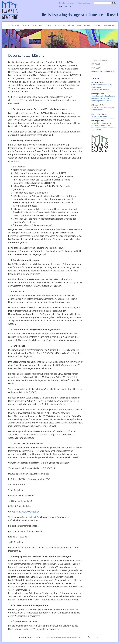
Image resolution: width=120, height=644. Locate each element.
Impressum (71, 3)
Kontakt (62, 3)
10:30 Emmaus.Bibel (99, 116)
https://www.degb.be (29, 512)
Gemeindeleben (29, 25)
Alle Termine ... (97, 130)
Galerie (88, 25)
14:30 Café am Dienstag (100, 89)
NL (71, 7)
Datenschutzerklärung (84, 3)
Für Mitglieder (75, 25)
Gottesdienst (14, 25)
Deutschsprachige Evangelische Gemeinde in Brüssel (80, 15)
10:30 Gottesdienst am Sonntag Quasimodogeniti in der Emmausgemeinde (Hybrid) (103, 98)
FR (66, 7)
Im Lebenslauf (45, 25)
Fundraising (110, 25)
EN (61, 7)
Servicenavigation (101, 60)
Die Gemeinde (60, 25)
